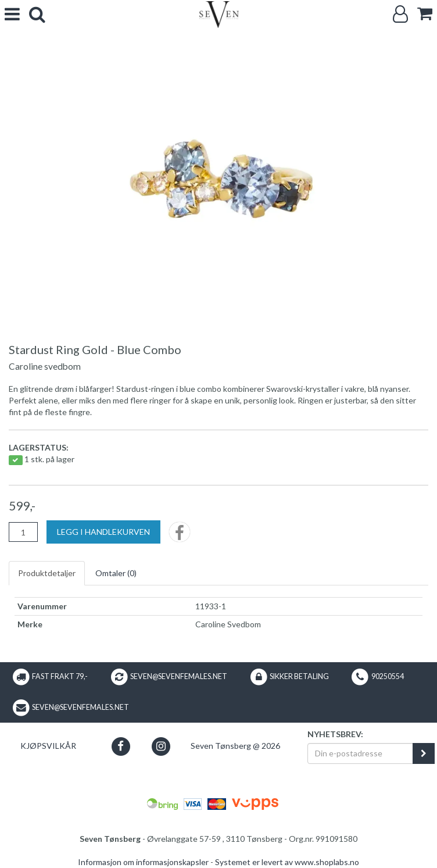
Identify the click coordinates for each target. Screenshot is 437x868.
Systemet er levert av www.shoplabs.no (287, 862)
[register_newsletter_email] (424, 753)
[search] (37, 14)
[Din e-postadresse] (360, 753)
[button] (121, 746)
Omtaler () (116, 573)
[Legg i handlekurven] (103, 532)
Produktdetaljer (47, 573)
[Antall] (23, 532)
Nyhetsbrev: (335, 734)
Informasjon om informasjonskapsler (143, 862)
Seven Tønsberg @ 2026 (235, 746)
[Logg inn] (400, 14)
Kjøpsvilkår (48, 746)
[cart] (425, 14)
